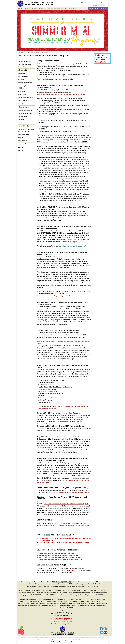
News (34, 9)
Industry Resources (54, 9)
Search (103, 3)
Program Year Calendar (25, 110)
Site (83, 3)
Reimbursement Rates (25, 113)
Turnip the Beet (22, 141)
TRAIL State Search (75, 640)
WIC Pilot (21, 150)
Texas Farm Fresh (23, 134)
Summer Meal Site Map (25, 126)
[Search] (93, 3)
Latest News (21, 91)
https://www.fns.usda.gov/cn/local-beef (72, 246)
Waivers (20, 147)
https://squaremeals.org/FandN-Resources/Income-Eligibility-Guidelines (62, 94)
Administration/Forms (24, 62)
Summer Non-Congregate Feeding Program (26, 130)
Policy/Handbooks (23, 107)
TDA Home (40, 640)
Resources (21, 120)
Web (79, 3)
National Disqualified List (25, 98)
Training (20, 138)
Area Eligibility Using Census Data (24, 66)
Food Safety (21, 80)
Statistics (20, 123)
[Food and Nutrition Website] (35, 3)
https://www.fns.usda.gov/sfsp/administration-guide (71, 492)
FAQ (79, 9)
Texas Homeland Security (52, 640)
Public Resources (69, 9)
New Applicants (22, 101)
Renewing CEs (22, 117)
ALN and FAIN (22, 70)
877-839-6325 (67, 582)
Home (20, 9)
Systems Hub (22, 144)
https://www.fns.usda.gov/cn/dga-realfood (55, 296)
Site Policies (86, 640)
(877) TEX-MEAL (93, 9)
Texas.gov (64, 640)
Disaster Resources (24, 76)
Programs (42, 9)
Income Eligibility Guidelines (23, 87)
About (27, 9)
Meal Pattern (22, 94)
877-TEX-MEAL (57, 582)
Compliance (21, 73)
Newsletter (21, 104)
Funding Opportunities (25, 83)
